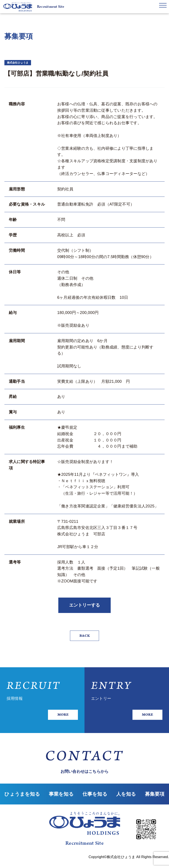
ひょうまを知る (22, 802)
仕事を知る (95, 802)
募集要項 (155, 802)
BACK (84, 638)
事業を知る (61, 802)
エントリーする (84, 606)
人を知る (126, 802)
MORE (61, 718)
